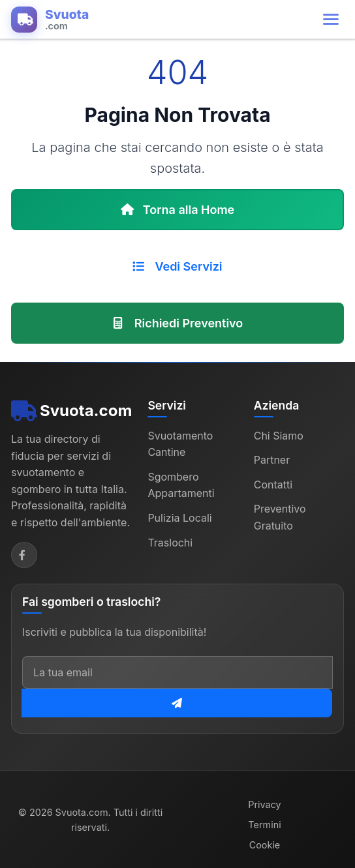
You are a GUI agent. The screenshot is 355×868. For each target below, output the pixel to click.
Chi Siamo (279, 436)
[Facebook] (24, 555)
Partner (272, 460)
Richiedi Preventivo (178, 323)
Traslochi (170, 543)
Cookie (265, 845)
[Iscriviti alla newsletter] (177, 703)
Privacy (264, 804)
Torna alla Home (178, 210)
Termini (264, 825)
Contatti (273, 485)
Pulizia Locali (179, 518)
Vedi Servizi (177, 266)
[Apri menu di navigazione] (331, 19)
